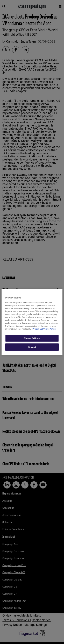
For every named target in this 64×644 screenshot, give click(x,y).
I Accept (32, 347)
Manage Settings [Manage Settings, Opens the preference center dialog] (32, 338)
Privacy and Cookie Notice (44, 329)
